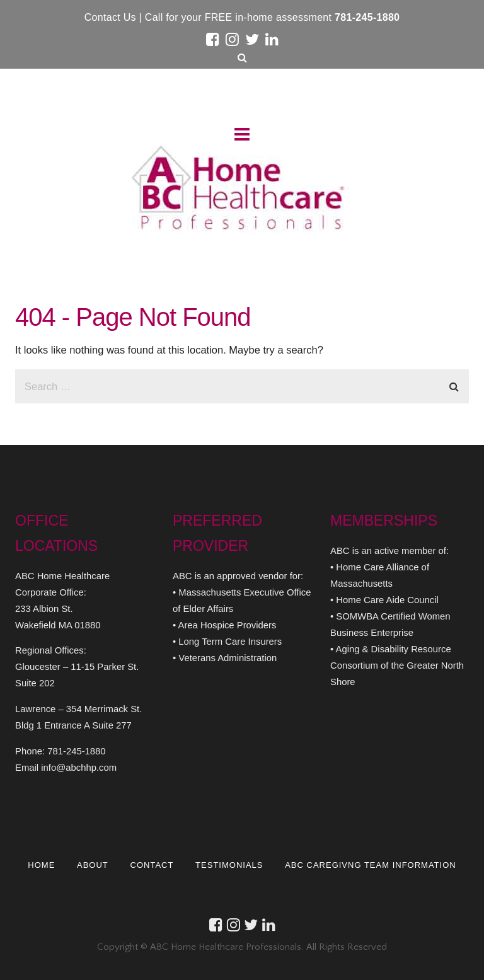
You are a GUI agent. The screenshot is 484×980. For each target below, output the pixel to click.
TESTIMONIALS (229, 865)
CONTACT (152, 865)
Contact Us (112, 17)
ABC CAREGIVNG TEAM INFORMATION (371, 865)
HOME (41, 865)
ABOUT (93, 865)
